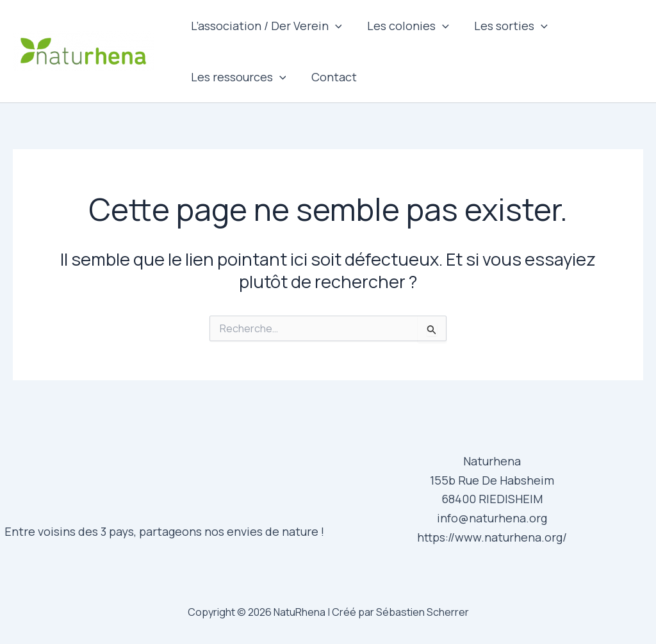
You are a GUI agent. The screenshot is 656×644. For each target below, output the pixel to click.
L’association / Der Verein (265, 26)
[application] (334, 26)
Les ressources (237, 77)
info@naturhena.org (492, 518)
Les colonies (405, 26)
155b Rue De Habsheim (492, 480)
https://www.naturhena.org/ (492, 537)
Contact (331, 77)
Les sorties (506, 26)
